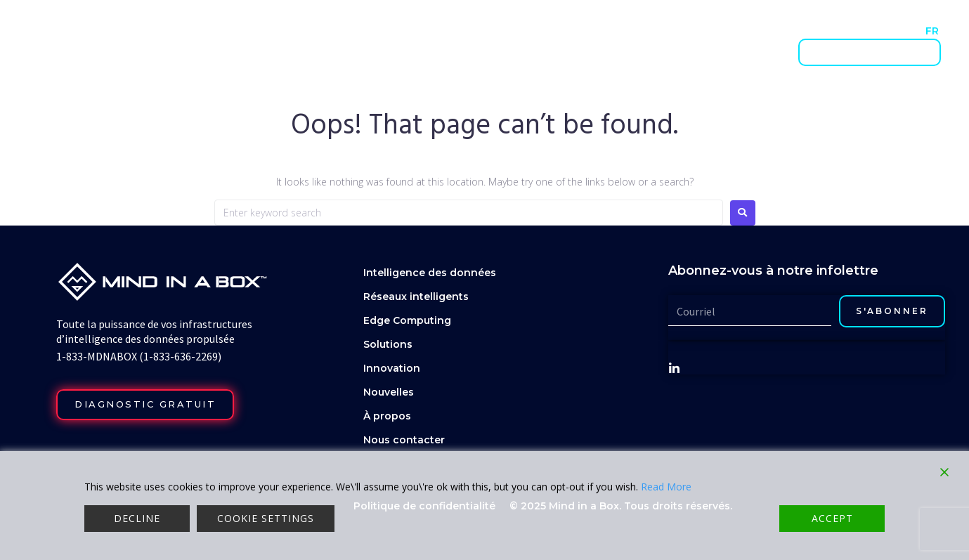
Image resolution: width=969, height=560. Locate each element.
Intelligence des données (338, 52)
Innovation (747, 52)
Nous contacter (835, 30)
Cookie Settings (266, 518)
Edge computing (592, 52)
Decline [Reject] (137, 518)
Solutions (677, 52)
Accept (832, 518)
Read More (666, 487)
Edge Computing (407, 320)
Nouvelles (710, 30)
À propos (766, 30)
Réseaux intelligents (477, 52)
